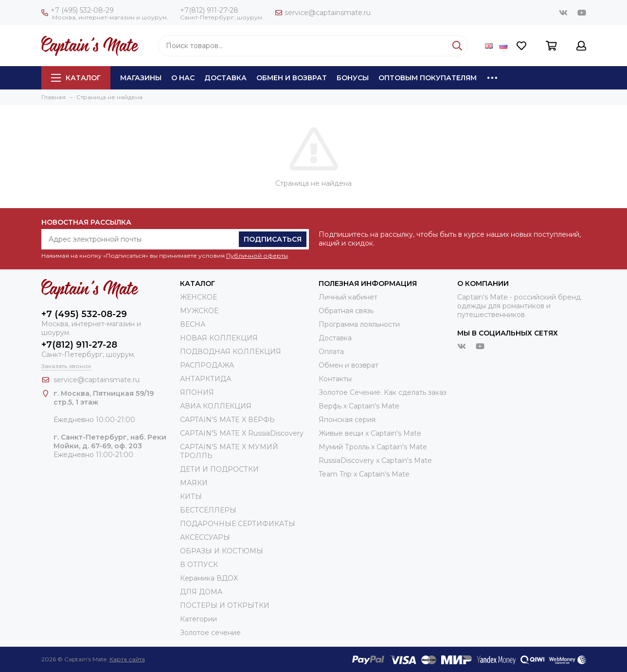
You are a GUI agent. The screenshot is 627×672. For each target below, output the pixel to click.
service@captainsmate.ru (323, 13)
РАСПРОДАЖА (207, 365)
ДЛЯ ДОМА (201, 592)
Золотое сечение (210, 633)
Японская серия (347, 420)
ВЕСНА (193, 324)
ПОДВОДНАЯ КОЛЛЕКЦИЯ (231, 352)
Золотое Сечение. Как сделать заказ (383, 392)
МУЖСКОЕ (199, 311)
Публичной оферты (257, 256)
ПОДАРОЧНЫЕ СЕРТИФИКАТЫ (238, 524)
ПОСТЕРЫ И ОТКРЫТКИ (225, 605)
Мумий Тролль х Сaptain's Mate (373, 447)
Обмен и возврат (292, 78)
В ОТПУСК (199, 565)
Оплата (331, 352)
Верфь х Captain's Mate (359, 406)
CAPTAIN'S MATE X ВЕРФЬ (227, 420)
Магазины (141, 78)
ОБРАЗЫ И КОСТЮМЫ (222, 551)
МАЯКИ (194, 483)
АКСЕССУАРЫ (205, 537)
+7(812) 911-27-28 (209, 10)
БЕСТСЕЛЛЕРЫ (208, 510)
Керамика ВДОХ (209, 578)
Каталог (76, 78)
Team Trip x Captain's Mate (364, 474)
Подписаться (273, 239)
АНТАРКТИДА (206, 379)
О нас (183, 78)
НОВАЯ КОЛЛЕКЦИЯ (219, 338)
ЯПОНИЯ (197, 392)
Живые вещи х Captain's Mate (370, 433)
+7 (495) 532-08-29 (78, 10)
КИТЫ (191, 496)
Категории (198, 619)
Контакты (335, 379)
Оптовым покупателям (428, 78)
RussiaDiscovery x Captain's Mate (375, 460)
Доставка (225, 78)
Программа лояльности (359, 324)
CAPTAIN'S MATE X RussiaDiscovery (242, 433)
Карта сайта (127, 659)
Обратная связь (346, 311)
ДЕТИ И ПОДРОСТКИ (219, 469)
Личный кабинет (348, 297)
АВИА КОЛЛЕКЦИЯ (216, 406)
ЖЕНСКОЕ (198, 297)
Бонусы (353, 78)
